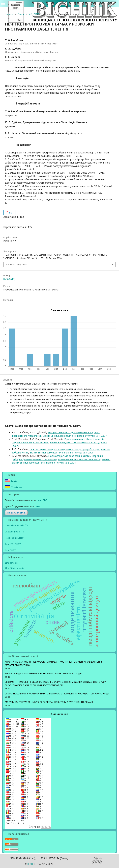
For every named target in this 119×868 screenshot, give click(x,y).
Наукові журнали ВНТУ (17, 525)
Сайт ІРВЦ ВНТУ (13, 544)
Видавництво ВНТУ (15, 532)
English (14, 481)
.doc (40, 500)
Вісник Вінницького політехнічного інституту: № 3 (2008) (62, 453)
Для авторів (11, 563)
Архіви (21, 14)
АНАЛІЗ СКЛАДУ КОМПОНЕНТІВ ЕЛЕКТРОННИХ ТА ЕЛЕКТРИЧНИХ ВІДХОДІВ (43, 674)
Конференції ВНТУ (14, 538)
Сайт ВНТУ (10, 550)
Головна (9, 14)
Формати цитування (16, 264)
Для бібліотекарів (14, 568)
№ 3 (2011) (34, 14)
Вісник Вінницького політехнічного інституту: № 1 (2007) (75, 436)
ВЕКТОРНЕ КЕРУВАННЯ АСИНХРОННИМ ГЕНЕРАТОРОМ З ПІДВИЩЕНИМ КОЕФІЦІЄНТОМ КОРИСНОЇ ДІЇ (57, 694)
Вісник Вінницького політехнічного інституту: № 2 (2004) (44, 463)
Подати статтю (16, 513)
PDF (11, 213)
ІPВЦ (30, 864)
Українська (17, 487)
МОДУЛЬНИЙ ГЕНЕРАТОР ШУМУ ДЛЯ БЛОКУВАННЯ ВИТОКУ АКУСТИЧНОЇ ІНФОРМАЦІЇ (49, 702)
